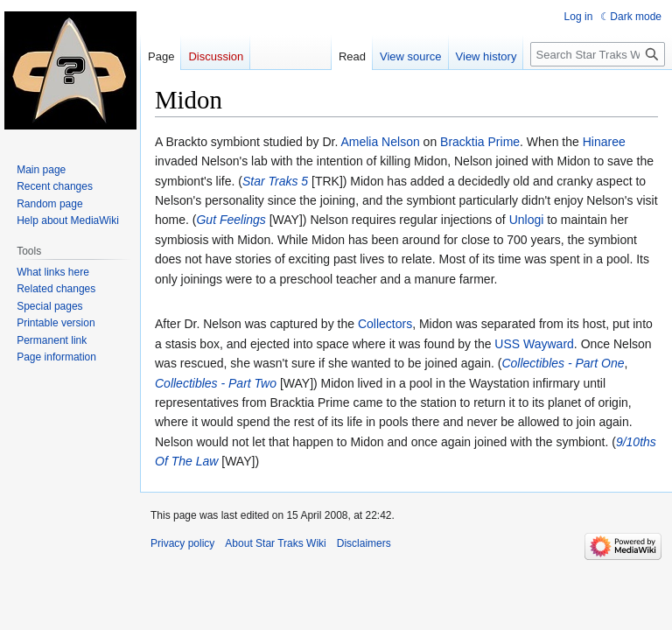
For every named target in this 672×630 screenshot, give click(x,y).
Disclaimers (364, 543)
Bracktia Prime (480, 142)
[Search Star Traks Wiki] (598, 54)
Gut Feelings (231, 220)
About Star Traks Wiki (275, 543)
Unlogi (527, 220)
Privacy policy (182, 543)
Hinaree (604, 142)
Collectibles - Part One (563, 363)
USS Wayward (534, 344)
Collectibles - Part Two (216, 383)
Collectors (385, 324)
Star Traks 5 (275, 181)
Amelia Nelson (380, 142)
